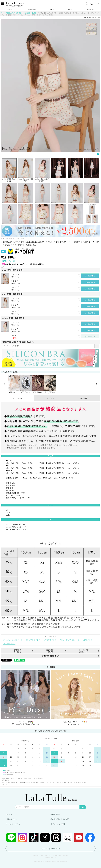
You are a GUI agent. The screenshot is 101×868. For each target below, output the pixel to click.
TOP (3, 13)
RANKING (90, 9)
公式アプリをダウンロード (50, 849)
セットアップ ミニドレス (70, 640)
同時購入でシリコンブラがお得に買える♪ (18, 342)
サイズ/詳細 (18, 398)
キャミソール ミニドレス (13, 640)
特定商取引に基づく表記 (60, 819)
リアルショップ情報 (58, 824)
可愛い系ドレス (51, 640)
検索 (83, 807)
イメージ (50, 398)
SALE (70, 9)
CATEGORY (31, 9)
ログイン (9, 814)
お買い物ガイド (11, 819)
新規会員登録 (55, 814)
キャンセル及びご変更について (84, 651)
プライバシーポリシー (14, 824)
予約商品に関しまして (17, 651)
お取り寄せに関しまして (50, 656)
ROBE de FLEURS (30, 13)
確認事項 (83, 398)
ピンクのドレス (10, 643)
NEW (52, 9)
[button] (4, 384)
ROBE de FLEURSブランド (15, 13)
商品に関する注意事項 (50, 651)
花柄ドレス (88, 640)
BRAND (10, 9)
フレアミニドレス (34, 640)
